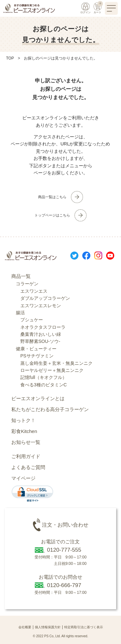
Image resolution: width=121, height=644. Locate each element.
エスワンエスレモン (41, 306)
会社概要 (25, 627)
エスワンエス (34, 291)
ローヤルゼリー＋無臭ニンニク (52, 370)
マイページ (23, 478)
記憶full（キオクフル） (44, 377)
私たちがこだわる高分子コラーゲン (50, 409)
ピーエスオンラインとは (38, 398)
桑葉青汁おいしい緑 (41, 334)
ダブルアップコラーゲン (45, 298)
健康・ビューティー (36, 349)
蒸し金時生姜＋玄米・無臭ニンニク (56, 363)
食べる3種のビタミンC (44, 385)
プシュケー (32, 320)
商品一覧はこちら (52, 197)
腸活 (20, 313)
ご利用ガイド (26, 456)
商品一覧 (21, 276)
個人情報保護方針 (48, 627)
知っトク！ (23, 420)
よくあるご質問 (28, 467)
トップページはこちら (52, 215)
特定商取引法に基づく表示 (84, 627)
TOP (10, 58)
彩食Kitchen (24, 431)
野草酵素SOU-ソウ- (40, 341)
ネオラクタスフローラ (43, 327)
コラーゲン (27, 284)
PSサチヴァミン (37, 356)
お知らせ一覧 (26, 442)
